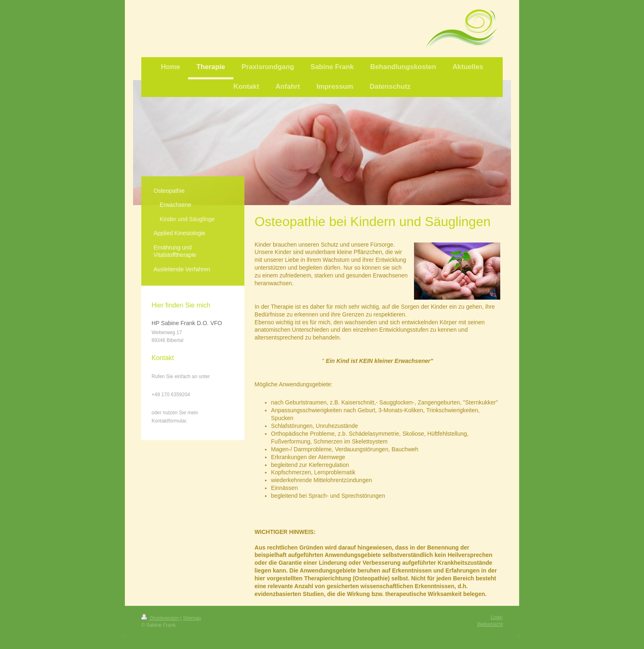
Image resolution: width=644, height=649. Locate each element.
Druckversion (161, 618)
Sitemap (192, 618)
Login (497, 617)
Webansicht (490, 624)
